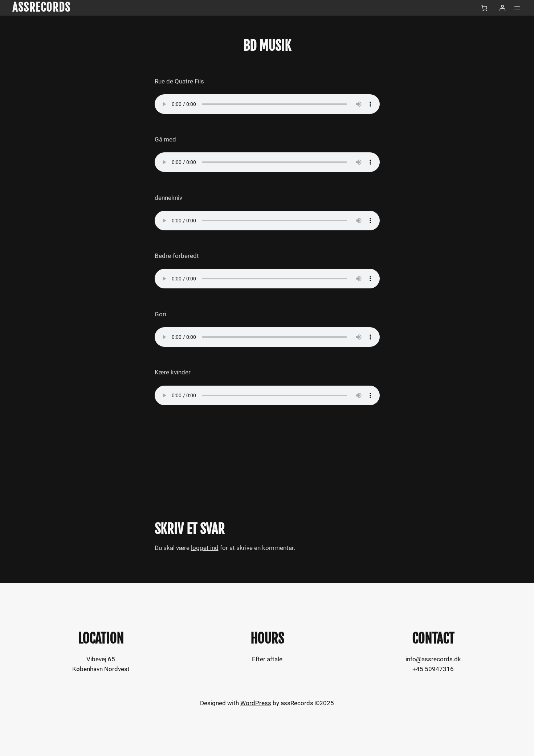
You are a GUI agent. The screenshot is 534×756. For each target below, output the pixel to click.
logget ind (205, 548)
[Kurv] (484, 8)
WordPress (256, 703)
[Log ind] (503, 8)
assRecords (41, 7)
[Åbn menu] (517, 8)
